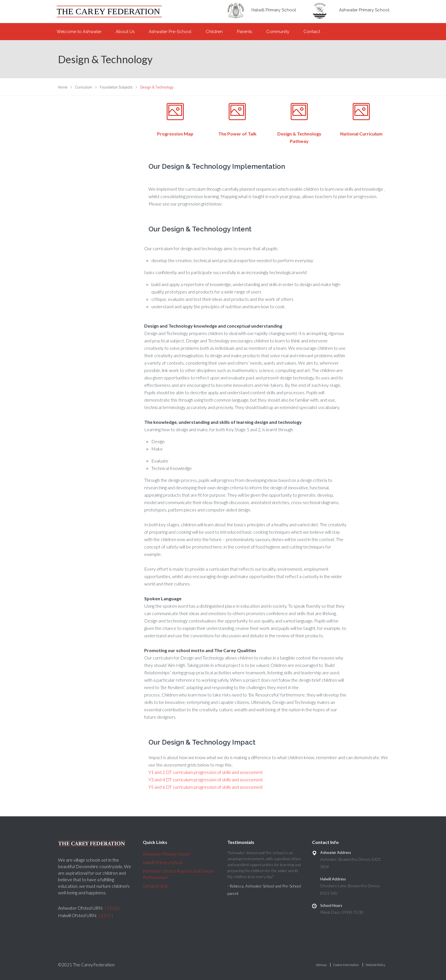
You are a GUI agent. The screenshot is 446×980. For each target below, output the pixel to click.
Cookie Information (346, 965)
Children (214, 32)
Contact (312, 32)
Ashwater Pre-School (170, 32)
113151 (106, 915)
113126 (112, 908)
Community (278, 32)
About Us (125, 32)
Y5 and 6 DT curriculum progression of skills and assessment (206, 787)
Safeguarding (155, 886)
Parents (244, 32)
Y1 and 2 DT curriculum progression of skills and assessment (206, 772)
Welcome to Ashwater (79, 32)
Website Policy (375, 965)
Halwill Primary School (274, 10)
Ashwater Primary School (364, 10)
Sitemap (321, 965)
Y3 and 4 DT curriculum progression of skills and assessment (206, 779)
